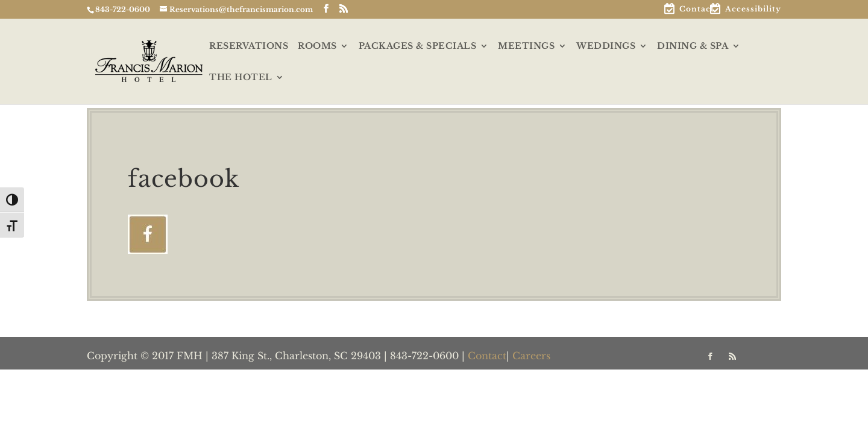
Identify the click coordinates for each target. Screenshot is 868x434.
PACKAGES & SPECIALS (418, 46)
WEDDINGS (606, 46)
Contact (697, 9)
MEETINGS (526, 46)
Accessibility (753, 9)
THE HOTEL (241, 78)
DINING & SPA (693, 46)
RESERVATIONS (249, 46)
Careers (531, 356)
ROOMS (317, 46)
